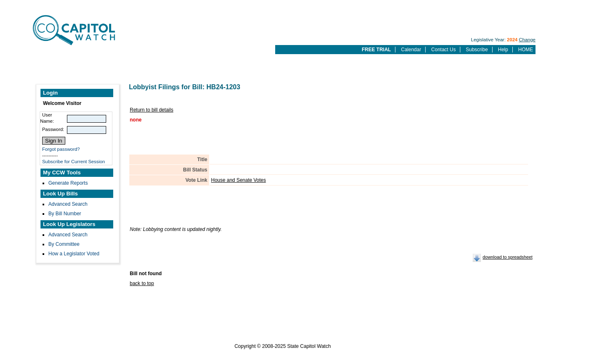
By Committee (64, 244)
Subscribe (477, 50)
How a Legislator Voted (74, 254)
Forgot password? (61, 149)
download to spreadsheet (508, 257)
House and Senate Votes (239, 180)
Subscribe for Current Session (74, 162)
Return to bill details (151, 110)
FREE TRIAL (376, 50)
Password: (53, 129)
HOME (526, 50)
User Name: (47, 118)
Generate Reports (68, 183)
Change (527, 40)
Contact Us (444, 50)
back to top (142, 283)
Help (503, 50)
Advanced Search (68, 204)
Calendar (411, 50)
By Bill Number (65, 214)
